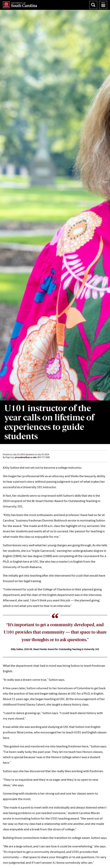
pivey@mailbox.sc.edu (26, 458)
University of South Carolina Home (20, 5)
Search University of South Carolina (93, 5)
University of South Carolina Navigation (103, 5)
